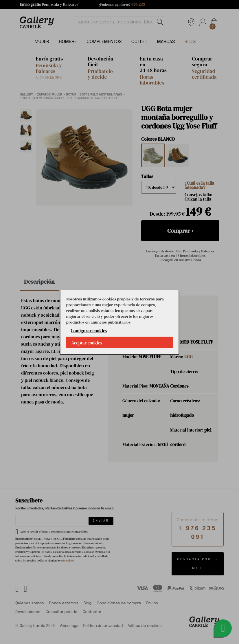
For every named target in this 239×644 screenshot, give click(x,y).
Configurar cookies (89, 331)
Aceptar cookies (87, 343)
